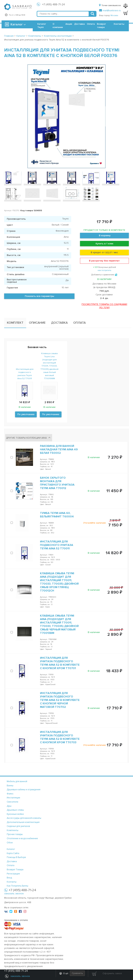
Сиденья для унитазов (18, 826)
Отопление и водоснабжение (22, 838)
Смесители (12, 802)
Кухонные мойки (15, 814)
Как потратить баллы (17, 886)
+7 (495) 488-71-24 (54, 4)
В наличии (94, 457)
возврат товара (15, 870)
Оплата (91, 24)
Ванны (10, 786)
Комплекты (13, 830)
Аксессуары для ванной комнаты (24, 818)
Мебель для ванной (17, 781)
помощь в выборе (16, 857)
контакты (12, 882)
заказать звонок (14, 894)
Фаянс (10, 794)
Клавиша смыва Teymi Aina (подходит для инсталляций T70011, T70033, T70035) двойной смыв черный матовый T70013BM (59, 624)
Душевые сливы (15, 810)
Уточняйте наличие (95, 523)
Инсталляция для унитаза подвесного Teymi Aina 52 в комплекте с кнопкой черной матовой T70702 (60, 700)
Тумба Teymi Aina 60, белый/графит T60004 (57, 515)
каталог (11, 849)
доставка (12, 861)
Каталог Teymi (42, 26)
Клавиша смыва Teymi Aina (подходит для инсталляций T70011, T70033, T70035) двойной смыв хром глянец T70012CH (59, 582)
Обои (10, 843)
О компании (58, 26)
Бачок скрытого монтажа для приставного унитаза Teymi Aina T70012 (57, 483)
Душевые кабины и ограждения (24, 790)
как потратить (104, 270)
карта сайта (13, 853)
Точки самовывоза (110, 5)
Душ (9, 806)
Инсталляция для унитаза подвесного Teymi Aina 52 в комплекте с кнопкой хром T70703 (60, 737)
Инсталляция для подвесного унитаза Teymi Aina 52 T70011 (57, 545)
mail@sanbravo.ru (110, 11)
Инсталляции (13, 798)
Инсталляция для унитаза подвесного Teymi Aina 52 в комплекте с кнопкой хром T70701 (60, 663)
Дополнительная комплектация (23, 822)
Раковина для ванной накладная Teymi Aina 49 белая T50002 (59, 449)
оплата (11, 865)
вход (9, 878)
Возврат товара (101, 26)
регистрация (13, 874)
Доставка (79, 24)
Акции (69, 24)
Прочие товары (15, 834)
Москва (114, 15)
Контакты (119, 24)
